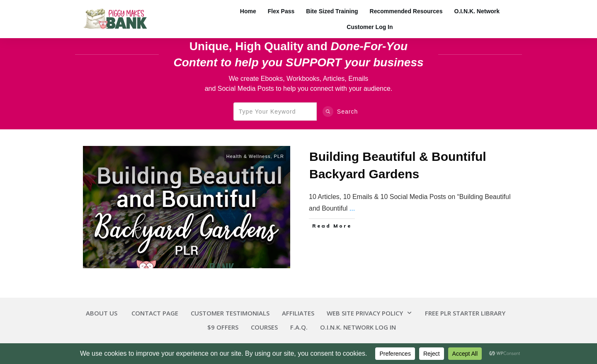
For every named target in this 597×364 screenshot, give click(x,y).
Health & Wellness (249, 156)
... (352, 208)
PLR (279, 156)
